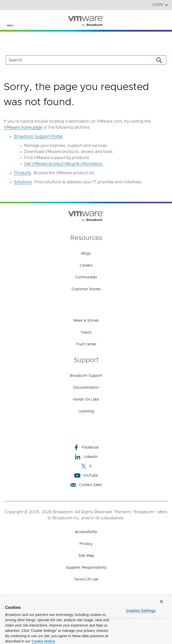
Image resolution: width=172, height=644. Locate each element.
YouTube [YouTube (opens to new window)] (86, 475)
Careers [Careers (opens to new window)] (86, 265)
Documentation (86, 388)
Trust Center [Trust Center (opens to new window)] (86, 344)
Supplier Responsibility (86, 568)
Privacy (86, 544)
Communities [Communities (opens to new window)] (86, 277)
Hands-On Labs (86, 399)
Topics (86, 332)
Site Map (86, 556)
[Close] (161, 602)
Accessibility (86, 532)
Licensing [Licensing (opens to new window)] (86, 411)
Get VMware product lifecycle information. (64, 164)
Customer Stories (86, 289)
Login (160, 5)
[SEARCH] (75, 60)
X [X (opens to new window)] (86, 466)
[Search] (159, 60)
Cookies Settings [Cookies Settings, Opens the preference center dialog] (141, 611)
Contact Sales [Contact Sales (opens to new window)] (86, 485)
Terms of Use (86, 579)
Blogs (86, 254)
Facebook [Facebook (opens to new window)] (86, 447)
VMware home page (23, 127)
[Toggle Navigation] (8, 18)
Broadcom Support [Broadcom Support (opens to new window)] (86, 376)
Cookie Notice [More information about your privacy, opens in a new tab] (43, 641)
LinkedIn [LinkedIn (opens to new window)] (86, 457)
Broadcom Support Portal (38, 137)
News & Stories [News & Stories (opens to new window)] (86, 321)
